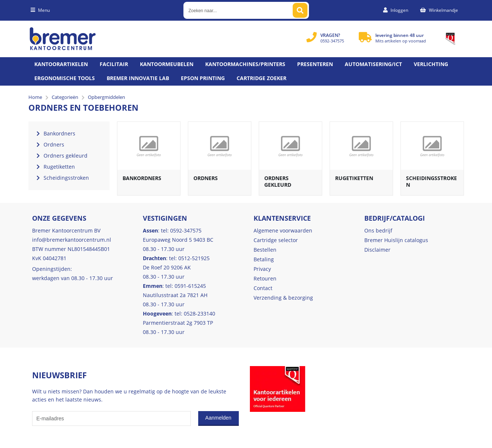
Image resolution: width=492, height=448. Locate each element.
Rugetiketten (354, 178)
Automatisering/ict (373, 64)
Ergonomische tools (65, 78)
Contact (263, 288)
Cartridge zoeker (262, 78)
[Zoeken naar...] (300, 10)
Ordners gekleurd (278, 181)
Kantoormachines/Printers (245, 64)
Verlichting (431, 64)
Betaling (264, 259)
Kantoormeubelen (167, 64)
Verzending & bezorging (283, 298)
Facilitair (114, 64)
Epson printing (203, 78)
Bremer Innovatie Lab (138, 78)
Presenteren (315, 64)
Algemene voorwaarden (283, 230)
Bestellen (265, 250)
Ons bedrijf (378, 230)
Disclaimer (377, 250)
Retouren (265, 278)
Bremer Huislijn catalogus (396, 240)
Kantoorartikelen (61, 64)
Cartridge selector (276, 240)
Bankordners (142, 178)
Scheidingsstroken (431, 181)
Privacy (262, 269)
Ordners (206, 178)
